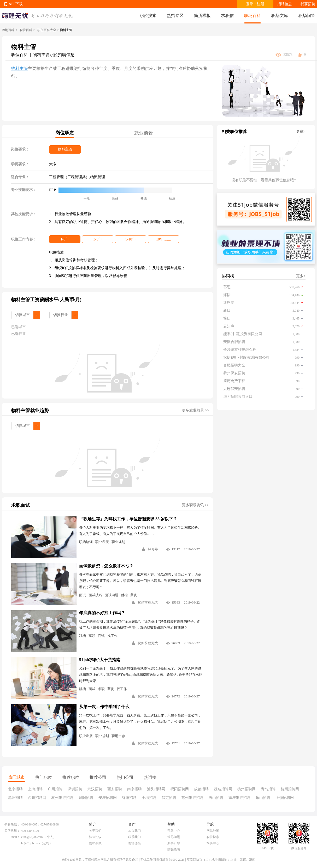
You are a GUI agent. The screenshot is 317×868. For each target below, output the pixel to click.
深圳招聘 (75, 789)
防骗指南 (174, 849)
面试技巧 (95, 595)
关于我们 (95, 831)
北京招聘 (15, 789)
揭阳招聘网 (180, 789)
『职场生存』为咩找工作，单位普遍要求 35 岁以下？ (128, 519)
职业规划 (118, 542)
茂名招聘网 (223, 789)
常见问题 (174, 837)
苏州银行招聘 (192, 798)
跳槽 (124, 595)
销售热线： (12, 824)
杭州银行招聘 (62, 798)
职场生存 (118, 736)
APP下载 (16, 4)
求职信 (227, 16)
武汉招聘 (95, 789)
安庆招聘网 (108, 798)
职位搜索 (148, 16)
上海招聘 (35, 789)
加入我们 (134, 831)
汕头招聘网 (156, 789)
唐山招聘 (216, 798)
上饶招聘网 (285, 798)
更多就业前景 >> (195, 410)
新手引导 (174, 843)
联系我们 (134, 837)
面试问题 (111, 595)
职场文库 (280, 16)
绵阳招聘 (129, 798)
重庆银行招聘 (239, 798)
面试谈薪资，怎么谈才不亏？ (106, 566)
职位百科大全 (47, 30)
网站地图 (213, 831)
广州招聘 (55, 789)
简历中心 (213, 843)
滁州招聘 (15, 798)
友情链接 (134, 843)
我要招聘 (308, 4)
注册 (261, 4)
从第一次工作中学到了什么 (104, 707)
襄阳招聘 (86, 798)
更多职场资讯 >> (195, 505)
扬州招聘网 (246, 789)
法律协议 (95, 837)
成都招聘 (201, 789)
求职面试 (21, 505)
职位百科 (26, 30)
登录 (250, 4)
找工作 (112, 636)
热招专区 (175, 16)
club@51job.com (32, 837)
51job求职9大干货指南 (100, 660)
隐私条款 (95, 843)
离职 (92, 636)
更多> (301, 132)
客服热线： (12, 831)
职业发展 (102, 542)
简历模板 (202, 16)
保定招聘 (169, 798)
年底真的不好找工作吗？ (102, 613)
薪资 (134, 595)
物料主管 (20, 68)
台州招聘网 (37, 798)
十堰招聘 (149, 798)
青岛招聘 (268, 789)
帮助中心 (174, 831)
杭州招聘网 (290, 789)
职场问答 (307, 16)
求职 (101, 689)
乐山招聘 (263, 798)
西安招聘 (115, 789)
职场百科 (253, 16)
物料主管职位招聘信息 (54, 55)
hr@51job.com (31, 843)
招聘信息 (285, 4)
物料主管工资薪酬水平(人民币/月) (46, 300)
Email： (15, 837)
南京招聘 (134, 789)
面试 (83, 595)
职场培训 (86, 542)
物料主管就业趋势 (30, 411)
